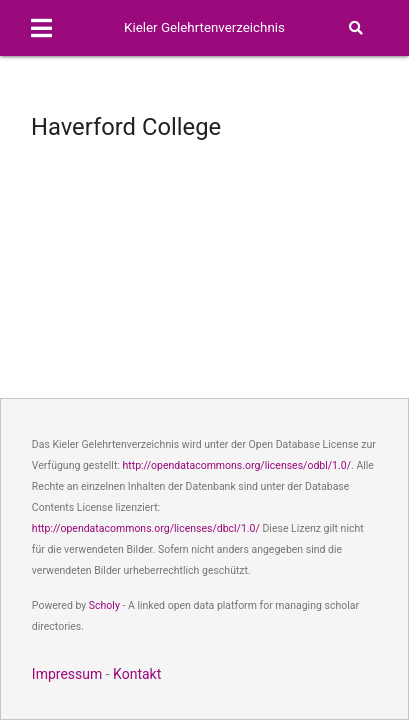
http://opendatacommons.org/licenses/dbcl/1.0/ (146, 528)
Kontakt (137, 674)
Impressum (67, 674)
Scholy (104, 605)
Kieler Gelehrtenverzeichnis (204, 27)
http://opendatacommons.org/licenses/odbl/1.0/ (237, 465)
